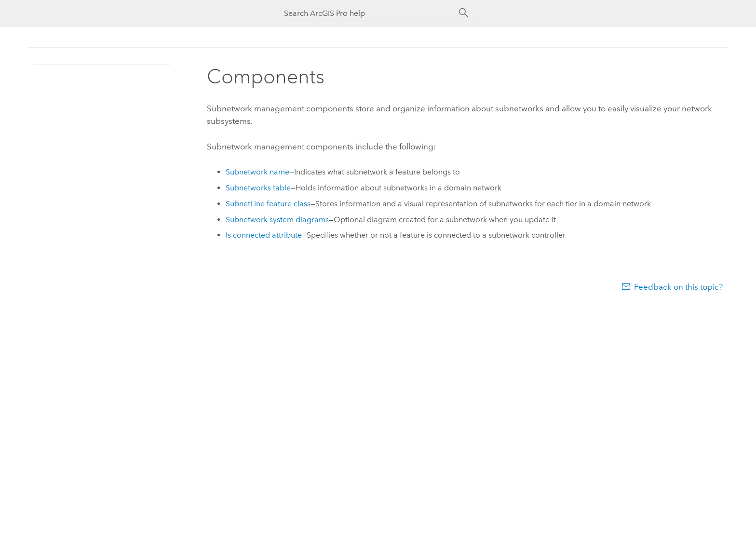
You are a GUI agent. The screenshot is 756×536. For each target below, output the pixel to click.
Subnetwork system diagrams (277, 220)
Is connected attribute (264, 235)
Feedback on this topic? (678, 287)
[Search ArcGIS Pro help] (368, 13)
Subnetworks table (258, 188)
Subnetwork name (257, 172)
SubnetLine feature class (268, 204)
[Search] (464, 13)
